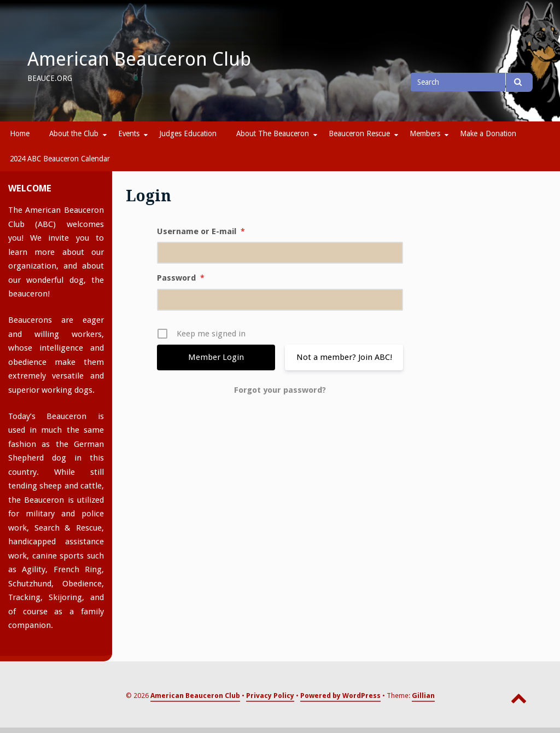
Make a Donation (488, 133)
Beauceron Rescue (359, 133)
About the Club (74, 133)
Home (20, 133)
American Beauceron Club (139, 59)
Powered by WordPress (340, 696)
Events (129, 133)
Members (425, 133)
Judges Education (188, 133)
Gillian (423, 696)
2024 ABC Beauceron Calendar (60, 159)
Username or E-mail (201, 231)
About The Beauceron (273, 133)
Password (181, 278)
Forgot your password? (280, 390)
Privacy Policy (270, 696)
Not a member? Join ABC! (344, 357)
